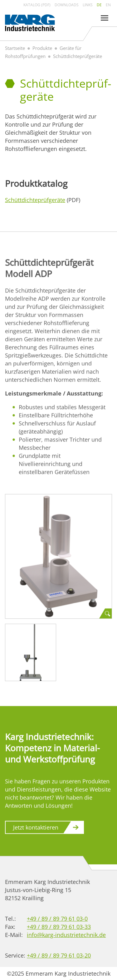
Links (88, 5)
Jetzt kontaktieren (36, 829)
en (108, 5)
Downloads (67, 5)
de (99, 5)
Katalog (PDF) (37, 5)
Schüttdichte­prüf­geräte (35, 200)
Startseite (15, 48)
